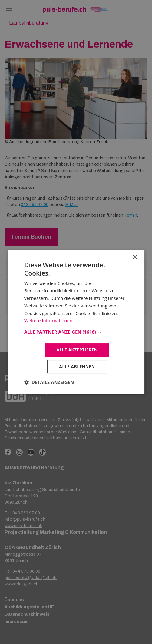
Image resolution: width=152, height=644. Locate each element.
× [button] (135, 257)
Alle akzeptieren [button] (77, 350)
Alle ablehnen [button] (77, 366)
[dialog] (76, 322)
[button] (76, 332)
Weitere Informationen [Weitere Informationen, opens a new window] (48, 320)
